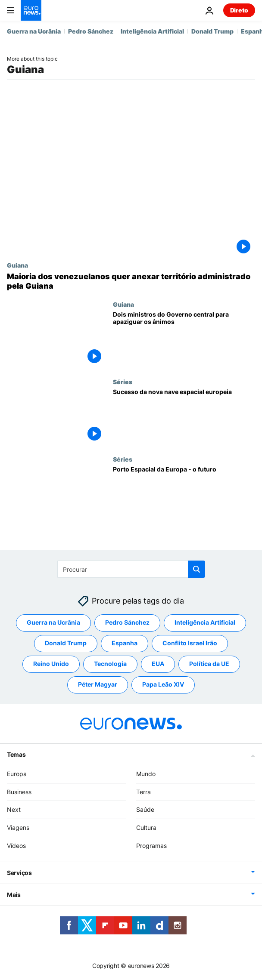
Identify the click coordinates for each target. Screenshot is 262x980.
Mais (14, 895)
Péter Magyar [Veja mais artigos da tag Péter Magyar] (98, 685)
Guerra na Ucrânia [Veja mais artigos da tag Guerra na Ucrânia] (53, 623)
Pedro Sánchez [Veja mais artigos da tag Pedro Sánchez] (127, 623)
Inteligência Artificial (152, 31)
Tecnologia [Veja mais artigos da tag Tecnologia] (110, 664)
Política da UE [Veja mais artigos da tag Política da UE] (209, 664)
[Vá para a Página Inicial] (31, 10)
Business (19, 792)
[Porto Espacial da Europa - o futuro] (184, 494)
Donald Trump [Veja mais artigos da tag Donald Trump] (66, 643)
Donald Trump (212, 31)
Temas (16, 754)
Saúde (145, 810)
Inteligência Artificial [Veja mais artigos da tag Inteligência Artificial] (205, 623)
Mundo (146, 774)
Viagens (18, 828)
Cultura (146, 828)
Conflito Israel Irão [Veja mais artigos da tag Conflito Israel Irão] (190, 643)
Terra (143, 792)
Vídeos (16, 846)
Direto (239, 10)
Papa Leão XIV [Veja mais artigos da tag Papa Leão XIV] (163, 685)
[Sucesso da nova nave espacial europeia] (184, 417)
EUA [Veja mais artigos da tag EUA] (158, 664)
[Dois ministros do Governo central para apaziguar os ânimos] (184, 339)
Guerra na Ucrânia (34, 31)
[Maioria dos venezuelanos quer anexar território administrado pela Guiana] (131, 281)
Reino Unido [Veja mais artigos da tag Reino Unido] (51, 664)
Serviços (19, 873)
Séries (123, 382)
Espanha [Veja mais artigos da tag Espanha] (125, 643)
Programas (151, 846)
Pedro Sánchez (91, 31)
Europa (17, 774)
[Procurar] (131, 569)
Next (14, 810)
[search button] (196, 569)
